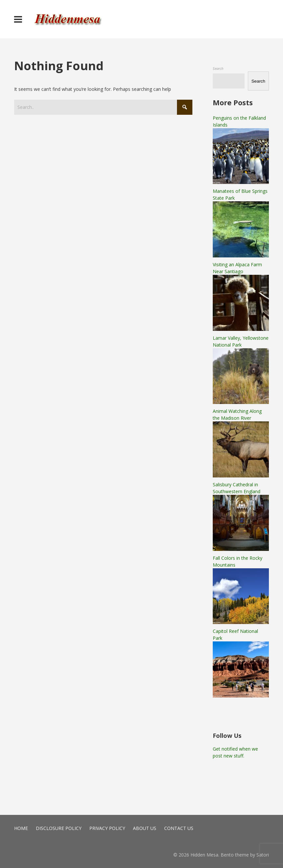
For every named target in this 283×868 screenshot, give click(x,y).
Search (218, 68)
